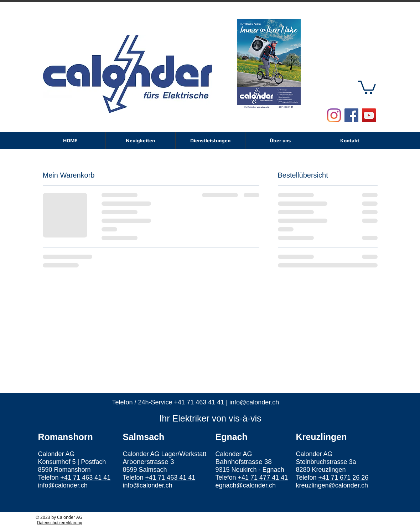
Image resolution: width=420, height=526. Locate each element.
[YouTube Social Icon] (369, 115)
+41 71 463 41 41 (199, 402)
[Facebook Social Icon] (351, 115)
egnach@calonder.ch (246, 485)
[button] (367, 87)
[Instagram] (334, 115)
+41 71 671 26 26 (344, 478)
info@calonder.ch (254, 402)
